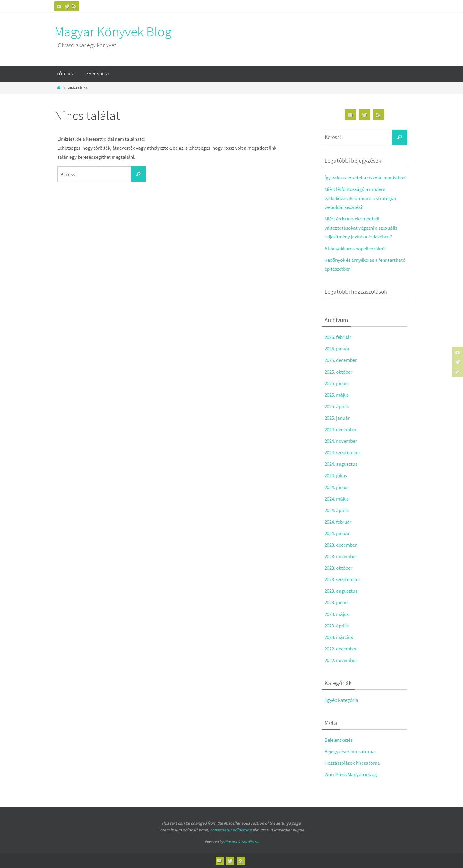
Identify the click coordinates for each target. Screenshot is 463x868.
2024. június (336, 487)
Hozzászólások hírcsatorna (352, 763)
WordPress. (250, 842)
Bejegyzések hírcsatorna (350, 751)
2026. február (338, 337)
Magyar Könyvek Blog (113, 32)
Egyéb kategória (341, 700)
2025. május (337, 395)
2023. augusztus (341, 591)
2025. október (338, 372)
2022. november (341, 660)
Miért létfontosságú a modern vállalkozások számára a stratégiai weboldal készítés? (360, 198)
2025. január (337, 418)
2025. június (336, 383)
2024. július (336, 475)
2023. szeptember (342, 579)
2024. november (341, 441)
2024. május (337, 499)
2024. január (337, 533)
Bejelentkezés (339, 740)
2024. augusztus (341, 464)
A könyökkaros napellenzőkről (355, 249)
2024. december (341, 429)
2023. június (336, 602)
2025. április (337, 406)
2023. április (337, 626)
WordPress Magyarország (351, 774)
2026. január (337, 349)
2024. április (337, 510)
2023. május (337, 614)
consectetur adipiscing (231, 830)
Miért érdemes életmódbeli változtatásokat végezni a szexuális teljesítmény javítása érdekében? (361, 228)
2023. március (339, 637)
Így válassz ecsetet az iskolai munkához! (366, 178)
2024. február (338, 522)
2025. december (341, 360)
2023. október (338, 568)
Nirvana (230, 842)
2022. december (341, 649)
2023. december (341, 545)
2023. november (341, 556)
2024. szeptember (342, 452)
